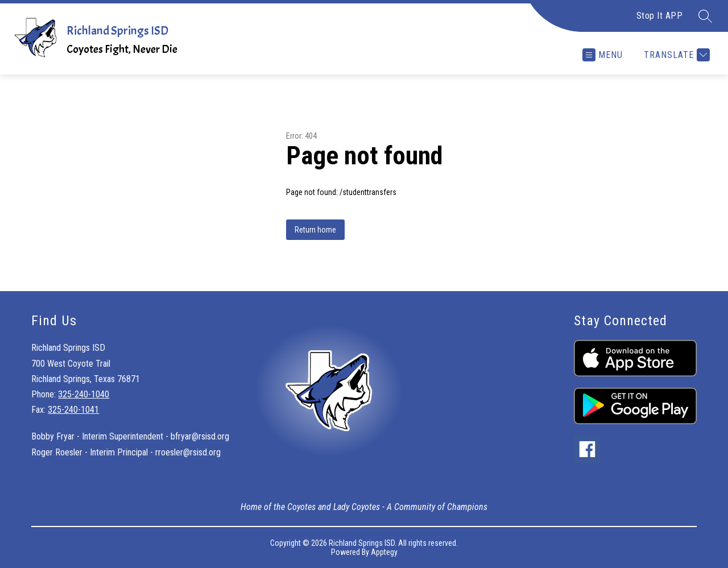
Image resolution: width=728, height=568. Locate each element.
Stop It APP (660, 16)
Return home (315, 230)
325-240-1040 (84, 394)
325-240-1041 (73, 410)
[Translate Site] (675, 55)
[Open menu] (603, 55)
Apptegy (384, 552)
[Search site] (705, 16)
